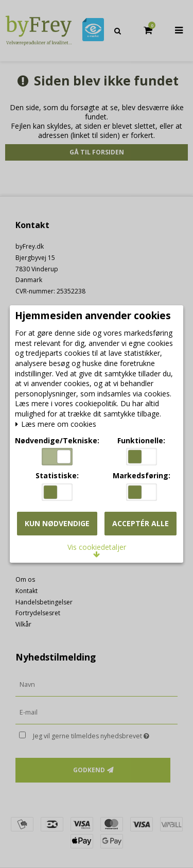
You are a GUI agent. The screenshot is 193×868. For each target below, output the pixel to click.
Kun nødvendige (57, 523)
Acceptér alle (141, 523)
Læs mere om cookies (56, 424)
